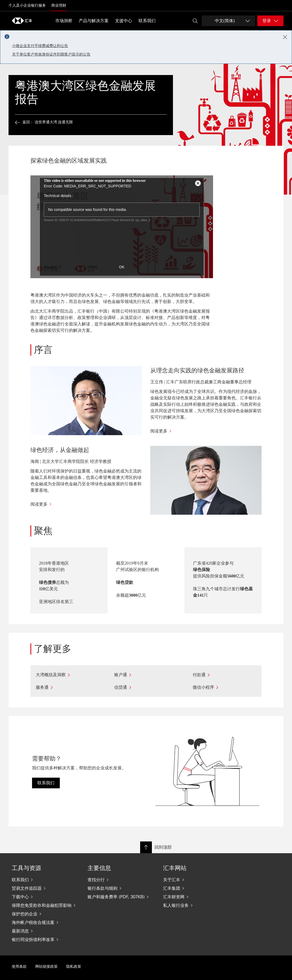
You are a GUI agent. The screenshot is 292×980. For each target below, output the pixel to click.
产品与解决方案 (94, 21)
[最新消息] (45, 931)
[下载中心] (45, 897)
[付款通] (224, 675)
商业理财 (59, 5)
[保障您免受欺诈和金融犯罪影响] (45, 905)
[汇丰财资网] (197, 897)
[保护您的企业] (45, 914)
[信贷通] (146, 687)
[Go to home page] (22, 21)
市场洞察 (64, 21)
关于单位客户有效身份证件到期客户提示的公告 (51, 54)
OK (122, 267)
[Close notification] (285, 37)
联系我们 (147, 21)
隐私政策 (74, 967)
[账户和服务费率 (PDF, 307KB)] (121, 897)
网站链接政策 (46, 967)
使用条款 (19, 967)
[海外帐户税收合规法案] (45, 922)
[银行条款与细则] (121, 888)
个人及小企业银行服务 (27, 5)
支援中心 (124, 21)
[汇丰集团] (197, 888)
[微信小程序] (224, 687)
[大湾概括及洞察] (68, 675)
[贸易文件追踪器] (45, 888)
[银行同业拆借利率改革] (45, 939)
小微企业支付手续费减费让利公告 (40, 46)
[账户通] (146, 675)
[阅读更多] (206, 431)
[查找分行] (121, 880)
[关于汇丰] (197, 880)
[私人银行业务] (197, 905)
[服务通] (68, 687)
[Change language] (228, 21)
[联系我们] (45, 880)
